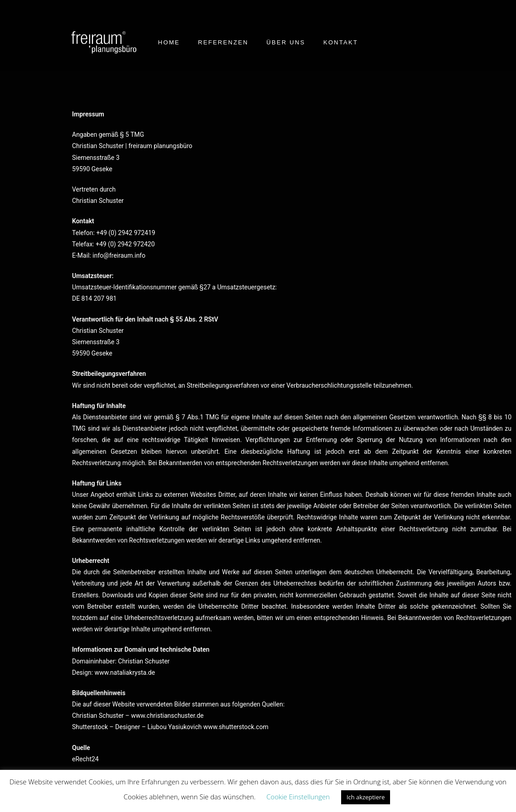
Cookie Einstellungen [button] (298, 797)
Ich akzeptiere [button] (366, 797)
